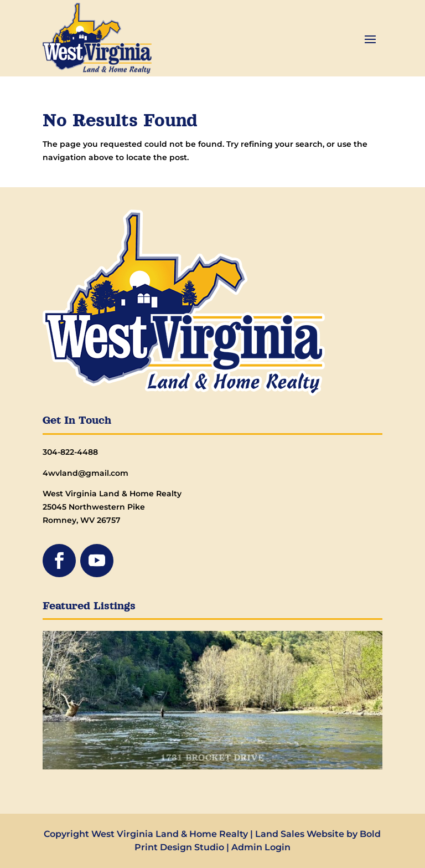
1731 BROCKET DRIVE (212, 758)
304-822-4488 (70, 452)
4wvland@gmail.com (85, 473)
